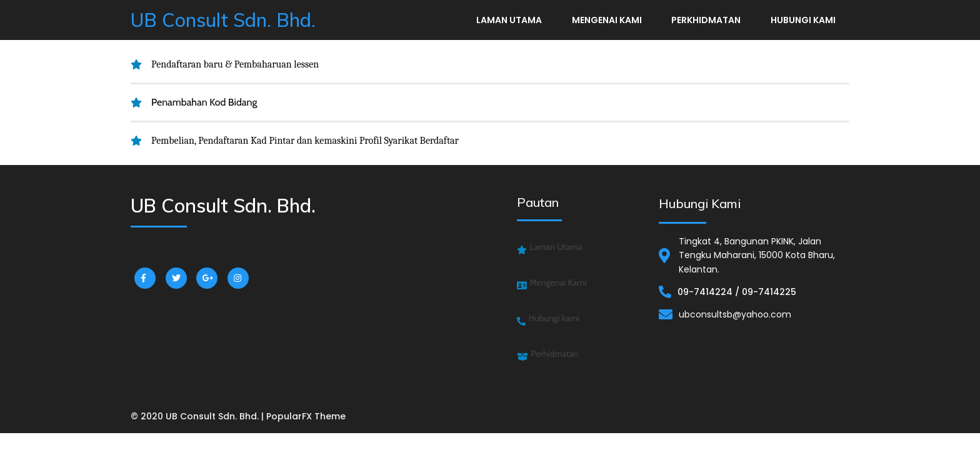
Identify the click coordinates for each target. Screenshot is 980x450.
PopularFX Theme (306, 416)
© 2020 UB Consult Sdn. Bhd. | (198, 416)
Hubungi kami (803, 20)
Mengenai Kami (607, 20)
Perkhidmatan (706, 20)
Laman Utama (509, 20)
